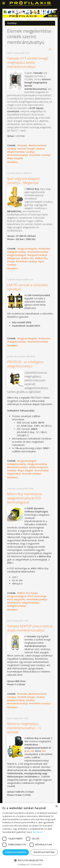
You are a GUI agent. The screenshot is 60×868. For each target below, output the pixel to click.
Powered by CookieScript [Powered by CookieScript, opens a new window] (30, 865)
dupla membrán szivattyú (22, 152)
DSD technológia (38, 596)
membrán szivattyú (40, 155)
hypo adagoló (26, 470)
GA (28, 751)
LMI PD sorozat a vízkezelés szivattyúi (28, 287)
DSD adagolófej (17, 599)
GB (32, 751)
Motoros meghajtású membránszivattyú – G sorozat (24, 728)
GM (44, 751)
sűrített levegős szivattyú (32, 149)
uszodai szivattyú (32, 474)
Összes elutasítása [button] (44, 852)
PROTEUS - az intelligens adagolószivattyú (25, 364)
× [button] (56, 806)
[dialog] (30, 836)
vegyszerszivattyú (38, 255)
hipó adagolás (16, 158)
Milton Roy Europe (28, 593)
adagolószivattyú (17, 252)
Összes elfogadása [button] (16, 852)
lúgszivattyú (15, 474)
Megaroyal (14, 258)
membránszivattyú (18, 155)
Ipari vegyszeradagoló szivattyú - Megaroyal (23, 181)
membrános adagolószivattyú (24, 603)
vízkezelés (45, 249)
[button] (30, 860)
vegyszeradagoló (17, 255)
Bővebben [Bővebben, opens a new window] (38, 832)
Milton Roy (28, 258)
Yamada (23, 145)
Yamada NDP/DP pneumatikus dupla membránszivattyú (30, 628)
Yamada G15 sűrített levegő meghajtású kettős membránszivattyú (28, 62)
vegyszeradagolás (28, 249)
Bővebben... (13, 162)
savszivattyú (42, 470)
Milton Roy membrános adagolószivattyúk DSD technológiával (25, 498)
